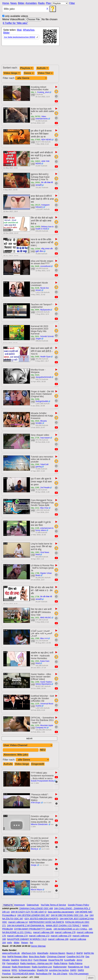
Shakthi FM (42, 970)
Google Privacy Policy (78, 905)
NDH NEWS (46, 140)
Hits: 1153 (35, 725)
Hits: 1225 (35, 704)
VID (33, 95)
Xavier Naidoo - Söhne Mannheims (44, 683)
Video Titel (45, 73)
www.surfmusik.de (11, 953)
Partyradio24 (13, 963)
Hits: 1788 (35, 573)
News (14, 3)
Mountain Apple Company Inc (44, 726)
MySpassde (45, 310)
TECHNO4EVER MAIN (23, 974)
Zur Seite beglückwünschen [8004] (20, 37)
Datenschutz (33, 905)
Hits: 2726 (35, 438)
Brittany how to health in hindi (45, 228)
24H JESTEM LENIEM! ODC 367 (33, 915)
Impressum (20, 905)
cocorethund (45, 266)
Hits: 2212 (35, 508)
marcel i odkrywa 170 (61, 936)
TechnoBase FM (43, 974)
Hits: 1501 (35, 661)
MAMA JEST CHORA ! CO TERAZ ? (64, 925)
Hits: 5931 (35, 336)
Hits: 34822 (36, 161)
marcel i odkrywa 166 (58, 939)
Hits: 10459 (36, 227)
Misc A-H (44, 638)
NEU (43, 750)
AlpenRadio (43, 953)
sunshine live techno (59, 970)
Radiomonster (60, 967)
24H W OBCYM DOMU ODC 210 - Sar (69, 915)
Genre (29, 73)
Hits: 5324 (35, 375)
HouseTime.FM (56, 960)
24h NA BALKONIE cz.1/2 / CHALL (70, 929)
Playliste (27, 68)
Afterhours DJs (29, 953)
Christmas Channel (56, 957)
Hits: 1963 (35, 552)
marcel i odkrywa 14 (18, 922)
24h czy (6, 912)
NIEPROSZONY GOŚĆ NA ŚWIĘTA (47, 922)
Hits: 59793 (36, 117)
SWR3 (73, 970)
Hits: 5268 (35, 399)
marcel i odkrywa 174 (17, 936)
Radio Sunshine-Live (42, 967)
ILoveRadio (70, 960)
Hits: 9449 (35, 266)
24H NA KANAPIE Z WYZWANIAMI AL (26, 925)
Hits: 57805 (36, 140)
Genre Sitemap (38, 946)
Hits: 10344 (36, 249)
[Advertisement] (30, 57)
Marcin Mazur (36, 890)
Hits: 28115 (36, 205)
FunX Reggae (40, 960)
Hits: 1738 (35, 597)
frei (31, 943)
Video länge (12, 73)
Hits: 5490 (35, 357)
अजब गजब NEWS (42, 162)
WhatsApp (29, 30)
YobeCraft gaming (42, 466)
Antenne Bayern (57, 953)
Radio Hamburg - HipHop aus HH (36, 963)
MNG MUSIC (46, 618)
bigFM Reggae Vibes (18, 957)
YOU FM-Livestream (79, 974)
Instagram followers (43, 206)
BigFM (79, 953)
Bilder (21, 3)
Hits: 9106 (35, 288)
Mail (19, 30)
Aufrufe (43, 68)
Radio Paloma (61, 963)
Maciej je (35, 849)
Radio (41, 3)
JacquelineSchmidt (43, 377)
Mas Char (44, 508)
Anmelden (31, 3)
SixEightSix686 (42, 401)
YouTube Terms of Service (53, 905)
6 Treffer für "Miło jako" (15, 23)
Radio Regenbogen (21, 967)
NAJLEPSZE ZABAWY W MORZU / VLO (27, 939)
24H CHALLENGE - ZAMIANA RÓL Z (72, 908)
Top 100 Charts (60, 974)
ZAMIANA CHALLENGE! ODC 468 (36, 908)
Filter (72, 3)
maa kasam (45, 438)
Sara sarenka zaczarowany (61, 912)
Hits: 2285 (35, 488)
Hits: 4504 (35, 421)
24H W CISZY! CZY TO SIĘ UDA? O (29, 912)
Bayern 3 (71, 953)
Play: (49, 3)
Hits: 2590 (35, 464)
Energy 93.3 (26, 960)
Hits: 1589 (35, 638)
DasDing (15, 960)
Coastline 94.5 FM (75, 957)
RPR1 (14, 970)
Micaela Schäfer (41, 422)
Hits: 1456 (35, 682)
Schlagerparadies (27, 970)
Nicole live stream (42, 289)
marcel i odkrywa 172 (39, 936)
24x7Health (45, 488)
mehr (9, 943)
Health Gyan (45, 357)
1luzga (34, 865)
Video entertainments (42, 118)
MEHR (29, 739)
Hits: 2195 (35, 528)
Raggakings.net (76, 967)
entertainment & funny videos (44, 529)
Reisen (25, 943)
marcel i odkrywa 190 (43, 932)
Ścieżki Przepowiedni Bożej (42, 781)
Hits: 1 (33, 92)
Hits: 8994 (35, 310)
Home (6, 3)
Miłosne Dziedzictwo (40, 824)
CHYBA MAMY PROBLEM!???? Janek (33, 929)
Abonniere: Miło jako (16, 755)
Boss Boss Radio (37, 957)
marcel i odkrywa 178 (65, 932)
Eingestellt (38, 764)
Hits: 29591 (36, 183)
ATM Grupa (36, 803)
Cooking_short (43, 92)
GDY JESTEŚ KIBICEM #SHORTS (41, 919)
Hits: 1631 (35, 618)
